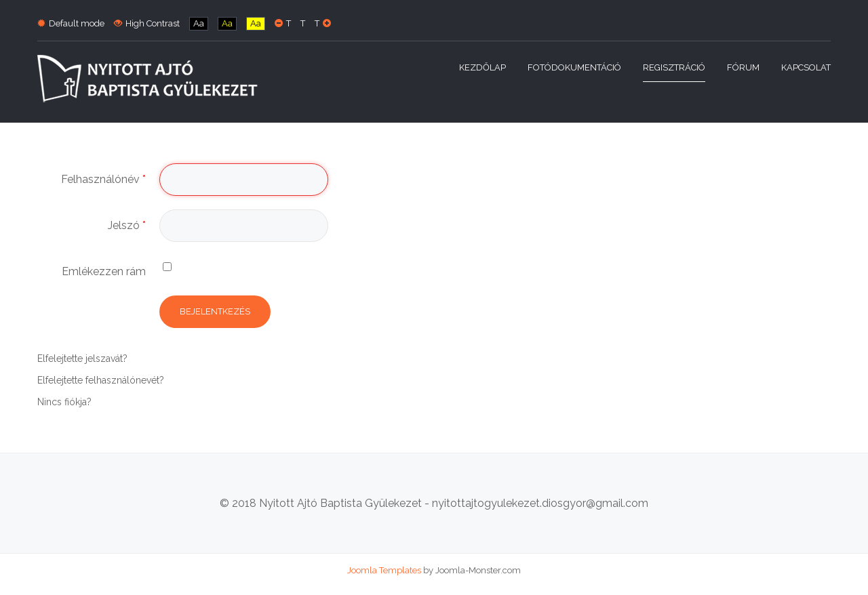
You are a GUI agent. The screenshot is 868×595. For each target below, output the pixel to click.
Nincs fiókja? (64, 402)
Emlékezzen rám (104, 271)
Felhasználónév (103, 179)
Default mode (71, 23)
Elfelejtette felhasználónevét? (101, 380)
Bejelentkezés (215, 311)
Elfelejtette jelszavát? (82, 358)
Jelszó (127, 225)
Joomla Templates (384, 570)
